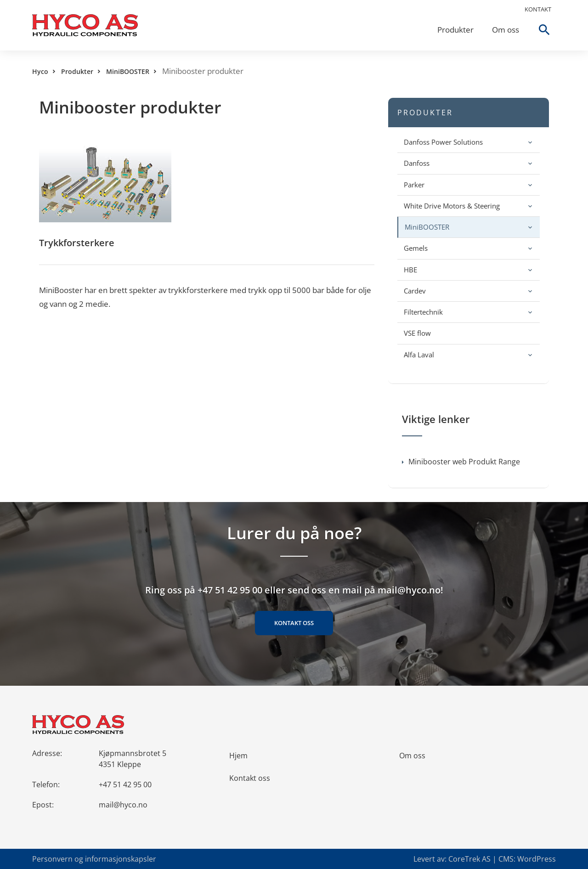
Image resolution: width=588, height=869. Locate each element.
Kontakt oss (294, 623)
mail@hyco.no (123, 805)
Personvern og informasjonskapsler (94, 859)
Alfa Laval (419, 355)
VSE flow (417, 333)
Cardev (415, 291)
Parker (414, 185)
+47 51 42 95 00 (125, 784)
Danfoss (417, 163)
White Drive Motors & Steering (452, 206)
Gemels (416, 248)
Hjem (238, 756)
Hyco (40, 71)
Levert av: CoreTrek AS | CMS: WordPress (485, 859)
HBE (410, 270)
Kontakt (538, 9)
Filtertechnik (423, 312)
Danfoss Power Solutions (443, 142)
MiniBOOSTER (128, 71)
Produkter (455, 30)
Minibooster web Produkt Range (461, 462)
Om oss (506, 30)
